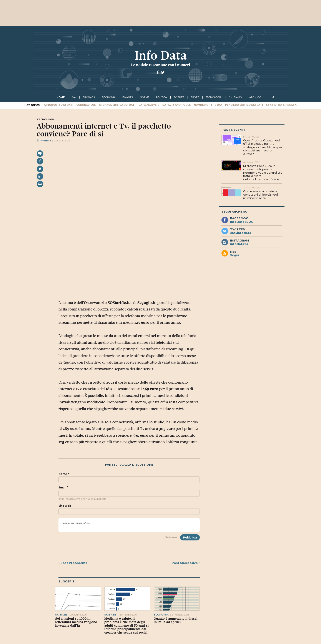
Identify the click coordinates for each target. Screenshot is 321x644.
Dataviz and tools (177, 105)
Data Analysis (149, 105)
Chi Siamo (235, 97)
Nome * (64, 474)
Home (61, 97)
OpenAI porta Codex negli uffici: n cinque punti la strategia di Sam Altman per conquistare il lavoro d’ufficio (263, 147)
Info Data (161, 55)
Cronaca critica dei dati (117, 105)
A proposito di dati (59, 105)
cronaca (89, 97)
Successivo (186, 563)
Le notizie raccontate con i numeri (160, 65)
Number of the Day (208, 105)
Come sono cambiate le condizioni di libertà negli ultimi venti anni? (261, 195)
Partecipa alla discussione (129, 465)
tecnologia (214, 97)
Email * (63, 488)
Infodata (44, 141)
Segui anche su (234, 211)
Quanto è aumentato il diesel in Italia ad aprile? (176, 620)
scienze (179, 97)
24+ (74, 97)
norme (145, 97)
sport (195, 97)
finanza (128, 97)
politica (161, 97)
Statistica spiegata (281, 105)
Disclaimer (171, 537)
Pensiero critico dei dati (244, 105)
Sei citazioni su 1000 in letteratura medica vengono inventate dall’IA (76, 622)
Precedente (73, 563)
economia (109, 97)
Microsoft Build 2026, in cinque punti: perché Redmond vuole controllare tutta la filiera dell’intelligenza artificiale (263, 173)
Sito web (65, 506)
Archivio (255, 97)
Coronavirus (86, 105)
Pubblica (190, 537)
